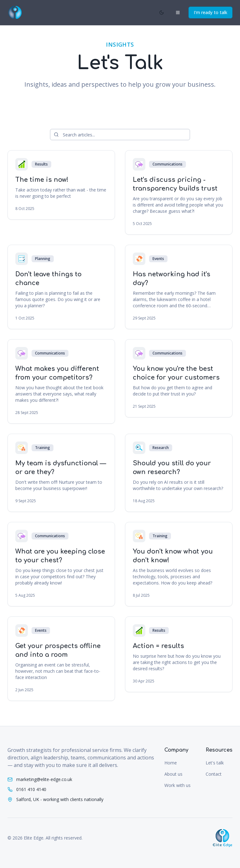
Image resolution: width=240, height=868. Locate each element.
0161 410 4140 (31, 789)
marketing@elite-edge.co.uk (44, 779)
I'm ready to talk (210, 12)
